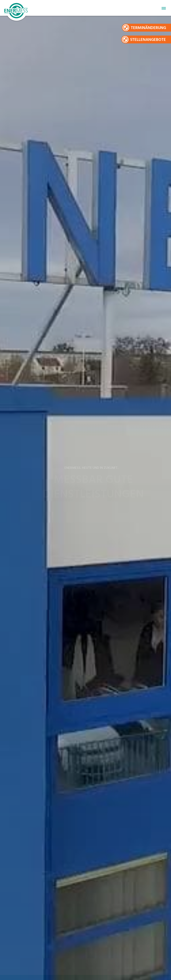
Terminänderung (148, 28)
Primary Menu (164, 8)
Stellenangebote (148, 40)
